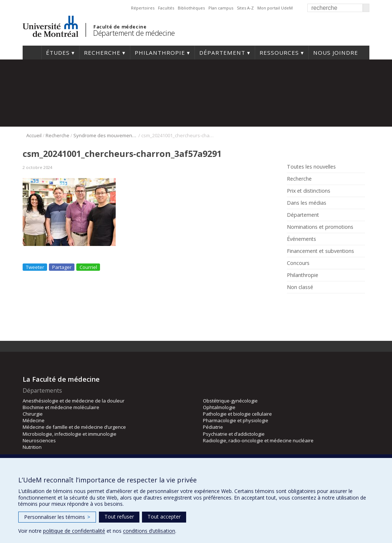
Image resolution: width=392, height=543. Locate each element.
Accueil (32, 53)
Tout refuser (119, 517)
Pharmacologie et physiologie (236, 420)
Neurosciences (39, 440)
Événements (301, 239)
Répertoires (143, 8)
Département (222, 53)
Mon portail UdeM (275, 8)
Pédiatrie (213, 427)
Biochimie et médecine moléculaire (61, 407)
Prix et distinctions (309, 191)
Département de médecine (134, 33)
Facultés (166, 8)
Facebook (292, 304)
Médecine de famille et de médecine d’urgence (74, 427)
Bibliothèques (191, 8)
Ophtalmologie (219, 407)
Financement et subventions (320, 251)
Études (58, 53)
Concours (298, 263)
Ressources (279, 53)
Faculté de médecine (120, 27)
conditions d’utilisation (149, 531)
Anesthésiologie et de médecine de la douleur (74, 401)
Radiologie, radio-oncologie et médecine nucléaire (258, 440)
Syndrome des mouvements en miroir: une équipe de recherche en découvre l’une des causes (105, 135)
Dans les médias (307, 203)
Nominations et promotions (320, 227)
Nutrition (32, 447)
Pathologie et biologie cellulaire (237, 414)
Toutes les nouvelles (311, 167)
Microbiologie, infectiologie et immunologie (70, 434)
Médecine (34, 420)
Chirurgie (33, 414)
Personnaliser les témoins (57, 517)
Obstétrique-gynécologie (230, 401)
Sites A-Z (245, 8)
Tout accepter (164, 517)
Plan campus (221, 8)
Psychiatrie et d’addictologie (234, 434)
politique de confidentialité (74, 531)
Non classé (300, 287)
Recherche (102, 53)
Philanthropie (160, 53)
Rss (303, 304)
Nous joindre (336, 53)
